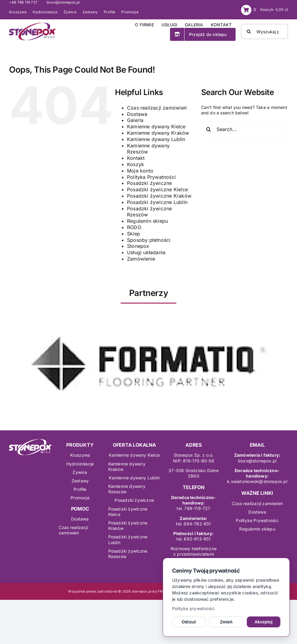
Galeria (135, 120)
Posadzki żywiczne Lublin (157, 202)
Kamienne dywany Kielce (156, 126)
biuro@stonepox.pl (63, 2)
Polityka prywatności (193, 608)
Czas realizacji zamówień (157, 108)
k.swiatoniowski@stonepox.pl (257, 481)
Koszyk (135, 164)
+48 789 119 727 (23, 2)
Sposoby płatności (149, 240)
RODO (134, 227)
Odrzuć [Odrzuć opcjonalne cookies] (189, 622)
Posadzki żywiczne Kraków (159, 196)
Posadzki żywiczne (150, 183)
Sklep (134, 234)
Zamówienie (141, 259)
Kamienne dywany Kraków (158, 133)
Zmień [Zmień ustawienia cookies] (226, 622)
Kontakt (136, 158)
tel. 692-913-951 (193, 539)
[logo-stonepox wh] (30, 441)
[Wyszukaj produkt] (264, 31)
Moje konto (140, 171)
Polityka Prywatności (151, 177)
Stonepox (138, 246)
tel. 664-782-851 (193, 524)
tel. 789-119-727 (193, 508)
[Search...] (245, 129)
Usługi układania (146, 252)
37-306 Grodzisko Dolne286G (194, 473)
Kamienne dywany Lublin (156, 139)
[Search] (249, 31)
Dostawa (137, 114)
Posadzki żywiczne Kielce (157, 189)
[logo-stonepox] (33, 25)
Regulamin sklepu (147, 221)
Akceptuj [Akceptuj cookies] (264, 622)
